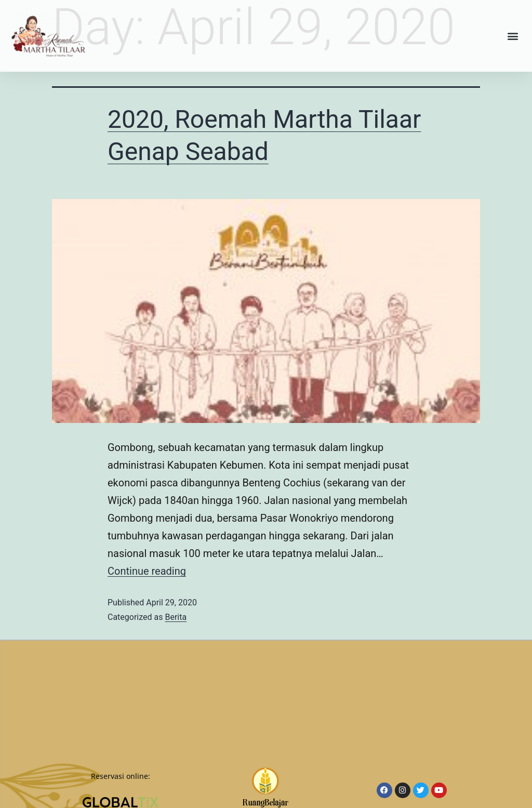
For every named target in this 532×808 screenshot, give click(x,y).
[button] (513, 36)
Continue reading (147, 571)
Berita (176, 617)
